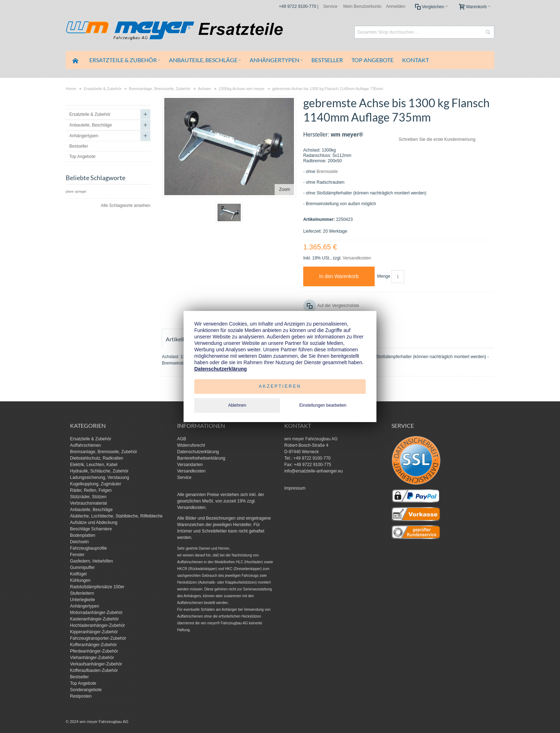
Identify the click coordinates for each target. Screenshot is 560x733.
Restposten (81, 696)
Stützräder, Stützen (88, 497)
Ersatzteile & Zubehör (91, 439)
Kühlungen (80, 580)
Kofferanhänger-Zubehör (93, 645)
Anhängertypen (84, 606)
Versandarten (190, 465)
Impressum (295, 488)
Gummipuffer (82, 568)
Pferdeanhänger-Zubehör (94, 651)
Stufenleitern (82, 593)
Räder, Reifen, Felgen (91, 490)
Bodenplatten (83, 535)
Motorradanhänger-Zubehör (96, 613)
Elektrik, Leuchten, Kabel (94, 465)
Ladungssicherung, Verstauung (99, 477)
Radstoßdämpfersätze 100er (97, 587)
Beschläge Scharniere (91, 529)
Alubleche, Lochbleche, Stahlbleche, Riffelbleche (116, 516)
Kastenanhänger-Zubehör (94, 619)
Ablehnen (237, 405)
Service (330, 6)
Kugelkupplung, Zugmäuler (96, 484)
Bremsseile (327, 172)
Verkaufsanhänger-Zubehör (96, 664)
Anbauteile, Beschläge (91, 510)
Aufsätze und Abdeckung (94, 522)
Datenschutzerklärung (198, 452)
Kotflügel (78, 574)
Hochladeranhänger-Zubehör (97, 625)
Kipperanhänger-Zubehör (94, 632)
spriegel (80, 192)
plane (70, 192)
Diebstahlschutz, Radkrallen (97, 458)
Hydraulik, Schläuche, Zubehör (99, 471)
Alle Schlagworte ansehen (126, 205)
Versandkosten (357, 258)
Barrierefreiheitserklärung (201, 458)
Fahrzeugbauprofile (88, 548)
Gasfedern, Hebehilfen (91, 561)
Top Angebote (83, 683)
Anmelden (396, 6)
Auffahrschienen (86, 445)
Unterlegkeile (82, 600)
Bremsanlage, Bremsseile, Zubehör (104, 452)
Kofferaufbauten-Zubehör (94, 670)
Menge (384, 276)
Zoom (284, 189)
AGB (182, 439)
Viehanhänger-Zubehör (92, 658)
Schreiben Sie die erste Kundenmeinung (437, 139)
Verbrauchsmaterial (88, 503)
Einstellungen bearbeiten (323, 405)
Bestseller (79, 677)
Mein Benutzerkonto (362, 6)
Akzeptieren (280, 386)
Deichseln (79, 542)
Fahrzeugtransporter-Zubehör (98, 638)
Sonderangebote (86, 690)
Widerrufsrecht (191, 445)
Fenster (77, 555)
